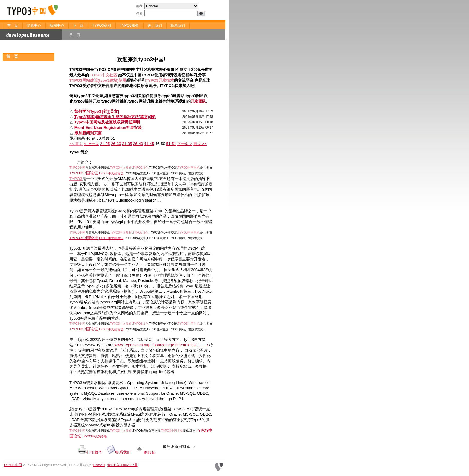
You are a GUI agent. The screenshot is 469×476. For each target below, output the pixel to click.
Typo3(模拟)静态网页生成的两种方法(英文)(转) (115, 117)
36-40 (138, 144)
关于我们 (155, 25)
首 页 (13, 25)
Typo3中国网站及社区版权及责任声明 (107, 122)
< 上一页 (91, 144)
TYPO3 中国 (13, 465)
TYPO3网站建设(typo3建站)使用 (98, 80)
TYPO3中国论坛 (84, 173)
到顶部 (146, 452)
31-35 (127, 144)
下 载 (78, 25)
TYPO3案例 (102, 25)
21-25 (105, 144)
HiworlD (99, 465)
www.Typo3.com (129, 345)
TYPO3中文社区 (103, 75)
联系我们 (178, 25)
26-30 (116, 144)
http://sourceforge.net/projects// (176, 345)
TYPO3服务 (129, 25)
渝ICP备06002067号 (122, 465)
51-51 (171, 144)
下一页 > (185, 144)
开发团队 (198, 101)
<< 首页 (76, 144)
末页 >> (200, 144)
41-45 (149, 144)
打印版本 (94, 452)
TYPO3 (76, 179)
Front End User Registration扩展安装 (108, 128)
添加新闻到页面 (88, 133)
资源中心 (34, 25)
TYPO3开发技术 (160, 80)
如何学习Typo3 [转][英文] (97, 111)
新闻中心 (57, 25)
